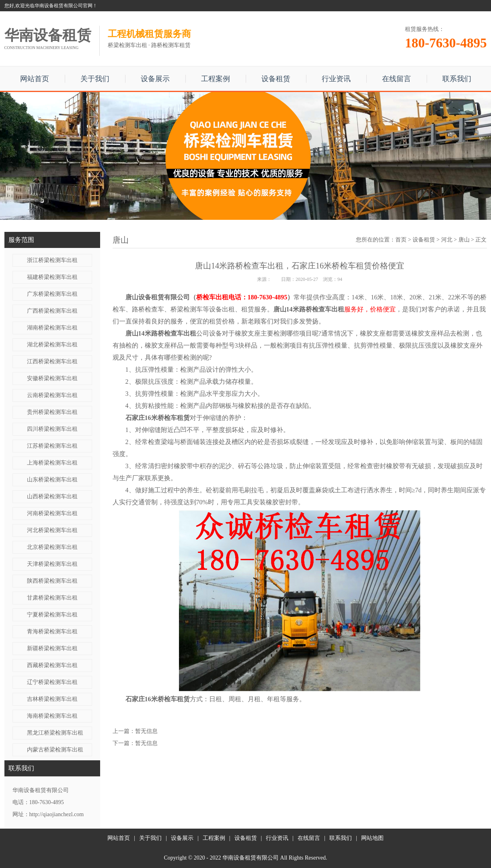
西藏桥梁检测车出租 (52, 665)
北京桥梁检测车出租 (52, 547)
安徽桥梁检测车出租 (52, 378)
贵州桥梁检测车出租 (52, 412)
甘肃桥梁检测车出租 (52, 598)
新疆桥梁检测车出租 (52, 648)
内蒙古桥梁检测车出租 (55, 750)
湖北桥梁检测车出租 (52, 345)
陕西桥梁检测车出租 (52, 581)
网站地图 (372, 838)
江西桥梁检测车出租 (52, 361)
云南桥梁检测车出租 (52, 395)
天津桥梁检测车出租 (52, 564)
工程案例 (216, 79)
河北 (447, 240)
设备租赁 (276, 79)
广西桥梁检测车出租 (52, 311)
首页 (401, 240)
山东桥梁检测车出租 (52, 480)
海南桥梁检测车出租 (52, 716)
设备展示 (155, 79)
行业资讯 (336, 79)
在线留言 (396, 79)
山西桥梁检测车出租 (52, 496)
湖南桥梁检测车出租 (52, 328)
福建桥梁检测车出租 (52, 277)
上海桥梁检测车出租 (52, 463)
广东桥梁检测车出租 (52, 294)
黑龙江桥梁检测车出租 (55, 733)
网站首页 (35, 79)
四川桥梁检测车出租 (52, 429)
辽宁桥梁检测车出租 (52, 682)
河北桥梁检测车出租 (52, 530)
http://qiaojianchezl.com (57, 814)
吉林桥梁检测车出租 (52, 699)
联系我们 (457, 79)
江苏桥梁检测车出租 (52, 446)
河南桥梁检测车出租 (52, 513)
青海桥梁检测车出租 (52, 632)
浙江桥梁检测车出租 (52, 260)
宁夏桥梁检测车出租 (52, 615)
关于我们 (95, 79)
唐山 (464, 240)
